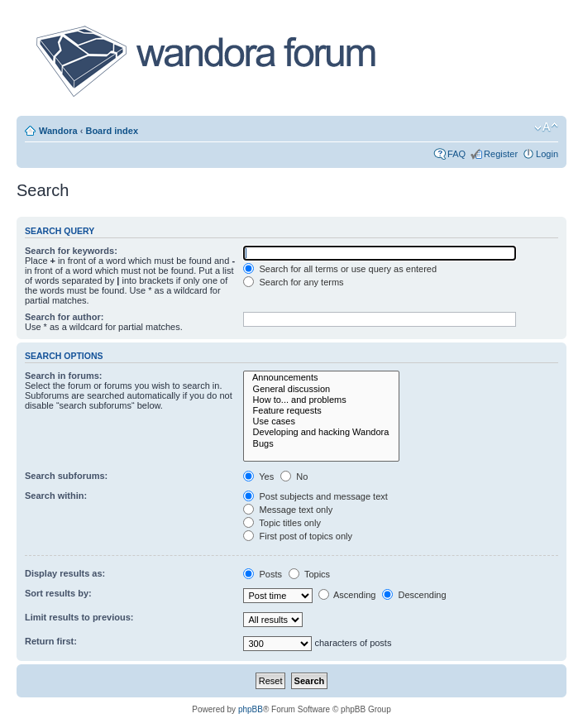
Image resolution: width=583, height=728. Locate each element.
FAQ (456, 154)
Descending (414, 595)
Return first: (51, 641)
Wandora (58, 131)
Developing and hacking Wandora (321, 432)
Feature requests (321, 411)
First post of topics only (298, 536)
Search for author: (64, 317)
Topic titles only (282, 523)
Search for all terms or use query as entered (340, 269)
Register (501, 154)
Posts (263, 574)
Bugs (321, 444)
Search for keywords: (71, 251)
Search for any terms (293, 282)
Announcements (321, 378)
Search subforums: (66, 476)
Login (547, 154)
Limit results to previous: (79, 617)
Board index (112, 131)
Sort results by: (58, 593)
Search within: (56, 496)
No (294, 477)
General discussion (321, 389)
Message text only (288, 510)
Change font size (546, 127)
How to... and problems (321, 400)
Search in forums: (64, 376)
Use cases (321, 421)
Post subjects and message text (315, 496)
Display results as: (65, 573)
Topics (309, 574)
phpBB (251, 709)
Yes (258, 477)
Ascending (347, 595)
